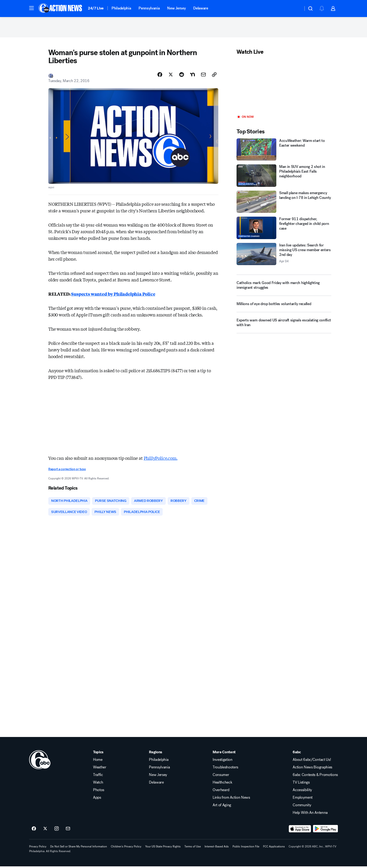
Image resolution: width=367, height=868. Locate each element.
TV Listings (301, 784)
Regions (156, 754)
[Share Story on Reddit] (182, 75)
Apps (97, 799)
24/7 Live (96, 8)
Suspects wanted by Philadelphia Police (113, 295)
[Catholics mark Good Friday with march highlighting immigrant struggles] (284, 286)
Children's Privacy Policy (126, 848)
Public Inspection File (246, 848)
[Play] (284, 86)
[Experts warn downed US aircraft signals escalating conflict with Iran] (284, 326)
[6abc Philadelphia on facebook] (34, 830)
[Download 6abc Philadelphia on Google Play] (325, 830)
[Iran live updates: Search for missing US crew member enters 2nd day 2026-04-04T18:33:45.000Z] (284, 255)
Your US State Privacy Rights (163, 848)
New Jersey (176, 8)
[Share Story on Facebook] (160, 75)
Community (302, 807)
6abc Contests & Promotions (315, 776)
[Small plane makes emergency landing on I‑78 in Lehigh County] (284, 203)
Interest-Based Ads (217, 848)
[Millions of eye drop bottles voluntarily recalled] (284, 307)
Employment (303, 799)
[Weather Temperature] (296, 9)
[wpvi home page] (40, 761)
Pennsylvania (149, 8)
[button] (31, 8)
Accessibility (302, 792)
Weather (100, 769)
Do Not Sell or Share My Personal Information (79, 848)
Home (98, 761)
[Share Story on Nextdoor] (192, 75)
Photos (99, 792)
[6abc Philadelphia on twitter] (45, 830)
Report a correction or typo (67, 470)
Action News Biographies (312, 769)
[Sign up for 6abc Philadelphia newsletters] (68, 830)
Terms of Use (193, 848)
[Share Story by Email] (203, 75)
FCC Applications (274, 848)
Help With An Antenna (310, 814)
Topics (98, 754)
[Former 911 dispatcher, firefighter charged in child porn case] (284, 229)
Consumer (221, 776)
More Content (224, 754)
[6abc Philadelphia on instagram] (57, 830)
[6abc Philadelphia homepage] (61, 9)
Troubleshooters (225, 769)
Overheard (221, 792)
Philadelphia (121, 8)
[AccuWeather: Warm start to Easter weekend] (284, 151)
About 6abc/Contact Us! (312, 761)
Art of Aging (222, 807)
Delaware (201, 8)
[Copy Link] (214, 75)
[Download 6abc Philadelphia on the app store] (300, 830)
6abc (297, 754)
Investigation (223, 761)
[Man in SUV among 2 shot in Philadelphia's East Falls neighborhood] (284, 177)
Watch (98, 784)
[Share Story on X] (171, 75)
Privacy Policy (38, 848)
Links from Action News (231, 799)
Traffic (98, 776)
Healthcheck (222, 784)
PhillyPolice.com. (161, 459)
